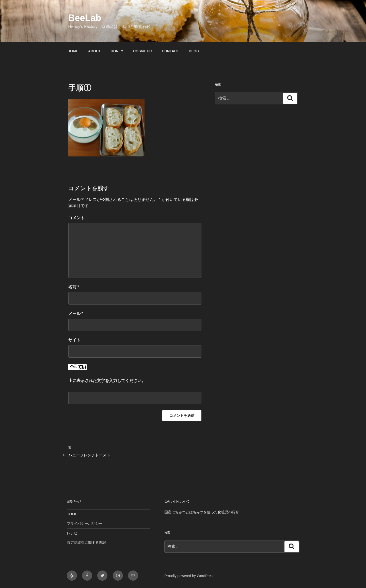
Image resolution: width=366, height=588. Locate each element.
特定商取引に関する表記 (86, 543)
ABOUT (94, 51)
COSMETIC (142, 51)
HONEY (117, 51)
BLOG (194, 51)
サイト (74, 340)
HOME (73, 51)
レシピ (72, 533)
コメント (76, 218)
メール (76, 314)
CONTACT (170, 51)
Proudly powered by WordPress (189, 576)
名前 (74, 287)
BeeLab (85, 18)
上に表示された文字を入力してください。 (107, 381)
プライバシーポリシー (85, 523)
